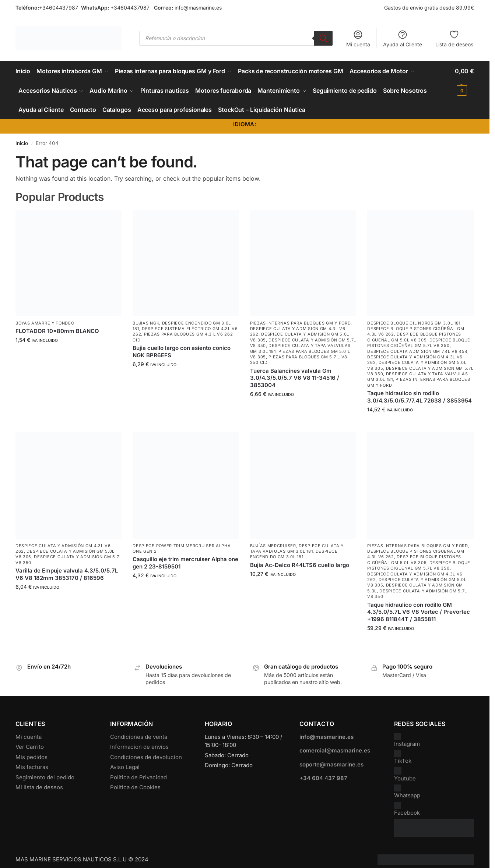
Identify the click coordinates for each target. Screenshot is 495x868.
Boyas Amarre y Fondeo (45, 322)
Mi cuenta (358, 38)
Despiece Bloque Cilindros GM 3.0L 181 (414, 322)
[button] (464, 81)
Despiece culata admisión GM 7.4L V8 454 (417, 351)
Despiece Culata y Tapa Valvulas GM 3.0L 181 (297, 548)
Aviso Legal (125, 767)
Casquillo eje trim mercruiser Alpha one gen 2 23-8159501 (185, 562)
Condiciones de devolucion (146, 756)
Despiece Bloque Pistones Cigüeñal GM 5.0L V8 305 (414, 336)
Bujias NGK (146, 322)
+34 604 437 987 (323, 778)
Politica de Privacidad (138, 777)
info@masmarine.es (198, 8)
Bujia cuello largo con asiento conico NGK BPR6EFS (182, 351)
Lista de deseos (454, 38)
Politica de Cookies (135, 787)
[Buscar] (323, 38)
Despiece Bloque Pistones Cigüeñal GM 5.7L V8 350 (419, 342)
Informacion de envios (139, 746)
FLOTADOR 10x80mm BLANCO (57, 331)
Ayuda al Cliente (403, 38)
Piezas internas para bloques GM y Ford (301, 322)
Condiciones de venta (139, 736)
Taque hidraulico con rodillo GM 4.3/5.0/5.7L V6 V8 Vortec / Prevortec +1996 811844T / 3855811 (419, 611)
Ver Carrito (30, 746)
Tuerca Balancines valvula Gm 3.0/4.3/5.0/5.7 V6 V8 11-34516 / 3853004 (295, 377)
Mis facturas (32, 767)
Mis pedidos (31, 756)
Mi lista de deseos (39, 787)
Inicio (22, 142)
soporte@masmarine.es (331, 764)
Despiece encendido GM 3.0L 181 (294, 554)
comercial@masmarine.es (335, 750)
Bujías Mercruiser (273, 545)
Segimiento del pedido (45, 777)
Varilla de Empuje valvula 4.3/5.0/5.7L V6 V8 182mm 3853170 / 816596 (67, 574)
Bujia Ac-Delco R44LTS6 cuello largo (300, 565)
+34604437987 (59, 8)
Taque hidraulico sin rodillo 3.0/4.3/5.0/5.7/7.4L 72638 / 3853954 (419, 396)
